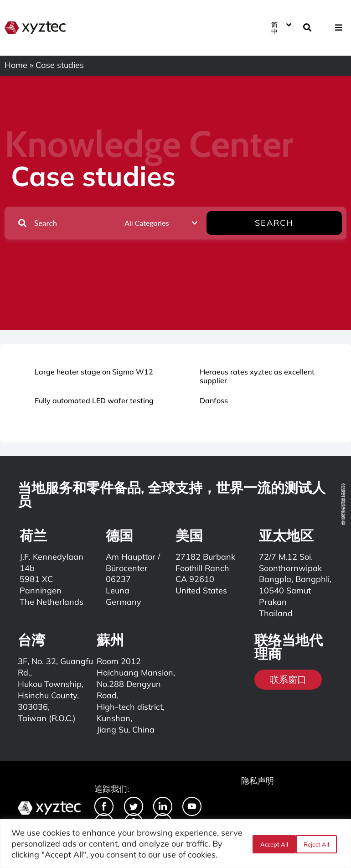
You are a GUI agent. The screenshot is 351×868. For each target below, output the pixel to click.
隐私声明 (258, 781)
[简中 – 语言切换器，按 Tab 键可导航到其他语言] (281, 27)
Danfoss (214, 400)
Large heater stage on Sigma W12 (94, 372)
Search (313, 223)
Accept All (318, 844)
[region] (175, 844)
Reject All (272, 844)
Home (16, 65)
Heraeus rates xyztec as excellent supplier (257, 376)
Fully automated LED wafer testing (94, 400)
